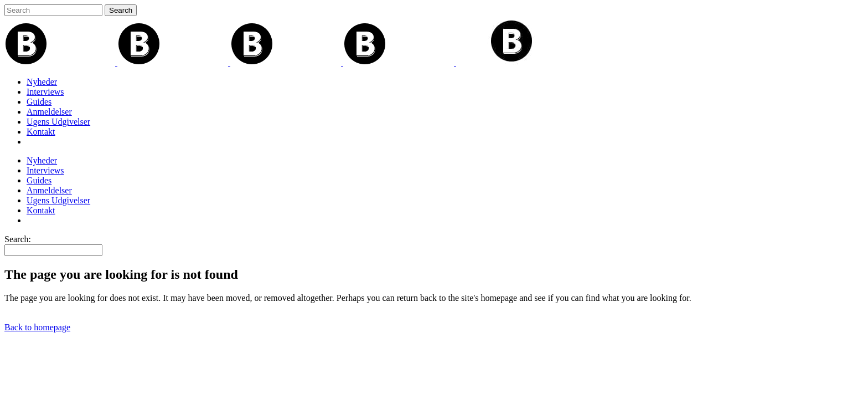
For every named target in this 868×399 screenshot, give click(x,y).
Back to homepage (37, 327)
